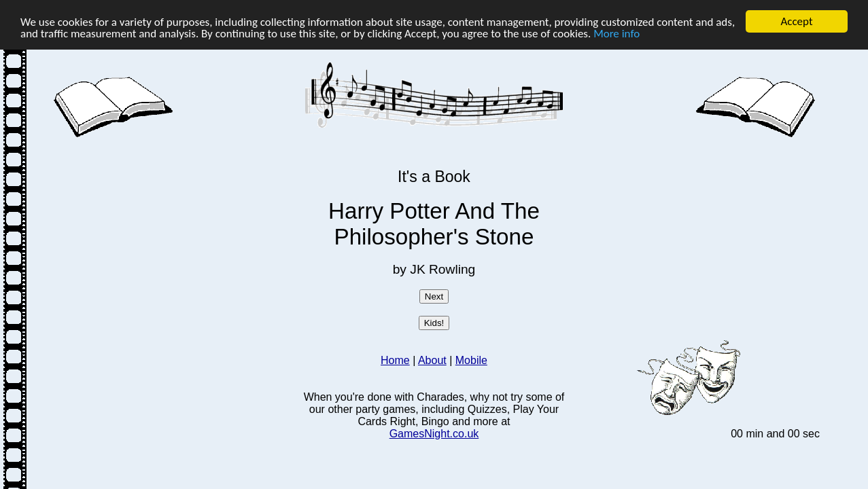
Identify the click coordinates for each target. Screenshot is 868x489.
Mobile (471, 360)
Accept (796, 21)
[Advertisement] (175, 236)
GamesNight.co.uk (434, 434)
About (432, 360)
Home (395, 360)
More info (617, 33)
